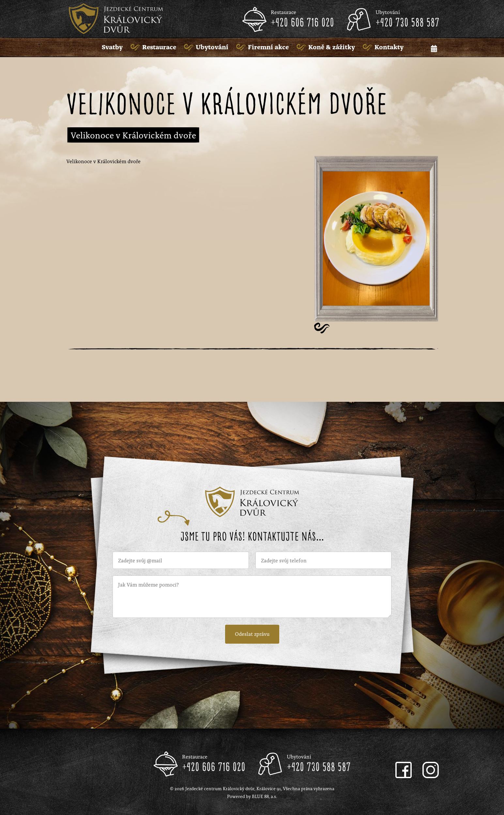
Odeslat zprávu (252, 634)
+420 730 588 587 (407, 23)
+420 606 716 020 (302, 23)
